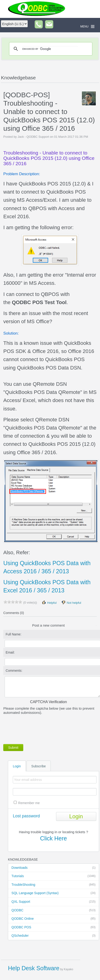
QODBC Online (53, 919)
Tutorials (53, 876)
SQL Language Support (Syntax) (53, 893)
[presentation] (39, 728)
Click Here (53, 838)
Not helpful (71, 602)
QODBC (53, 910)
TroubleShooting (53, 885)
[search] (50, 49)
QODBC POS (53, 927)
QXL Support (53, 902)
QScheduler (53, 936)
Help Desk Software (34, 968)
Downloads (53, 868)
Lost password (26, 816)
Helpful (49, 602)
